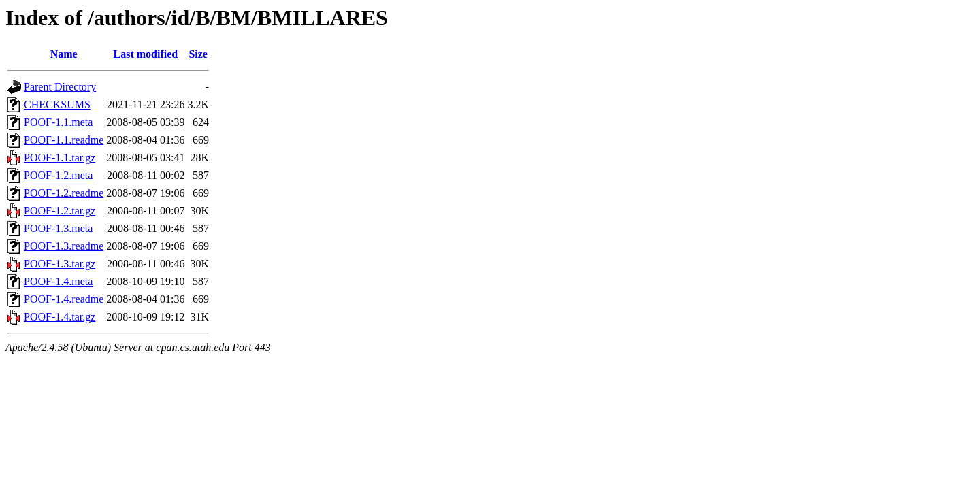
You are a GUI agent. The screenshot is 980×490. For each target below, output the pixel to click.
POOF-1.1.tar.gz (60, 158)
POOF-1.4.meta (58, 281)
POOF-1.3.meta (58, 228)
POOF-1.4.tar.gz (60, 317)
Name (64, 54)
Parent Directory (60, 87)
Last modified (146, 54)
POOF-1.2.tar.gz (60, 211)
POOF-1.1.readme (64, 140)
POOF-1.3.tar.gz (60, 264)
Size (198, 54)
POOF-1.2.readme (64, 193)
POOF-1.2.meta (58, 175)
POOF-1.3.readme (64, 246)
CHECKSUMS (57, 104)
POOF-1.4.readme (64, 299)
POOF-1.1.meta (58, 122)
